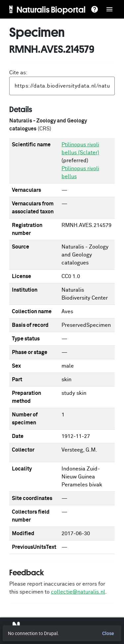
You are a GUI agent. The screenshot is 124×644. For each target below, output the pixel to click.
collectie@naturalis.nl (78, 592)
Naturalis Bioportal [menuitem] (51, 9)
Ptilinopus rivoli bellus (80, 173)
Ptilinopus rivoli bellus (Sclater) (80, 149)
